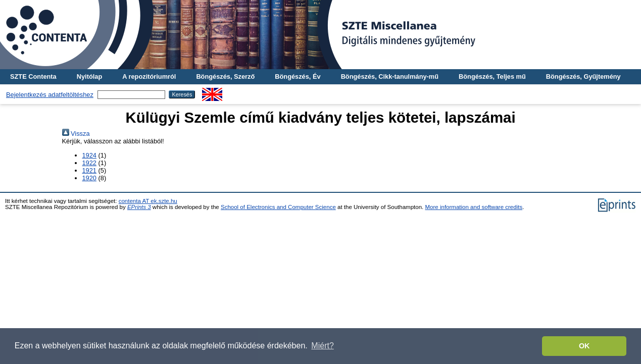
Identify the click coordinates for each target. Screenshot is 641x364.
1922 (89, 163)
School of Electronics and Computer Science (278, 207)
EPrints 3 (139, 207)
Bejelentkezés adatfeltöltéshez (50, 95)
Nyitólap (89, 76)
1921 (89, 170)
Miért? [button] (322, 346)
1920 (89, 178)
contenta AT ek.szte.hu (148, 201)
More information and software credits (474, 207)
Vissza (76, 134)
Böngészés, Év (298, 76)
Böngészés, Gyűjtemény (583, 76)
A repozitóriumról (149, 76)
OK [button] (584, 346)
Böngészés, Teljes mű (492, 76)
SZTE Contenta (33, 76)
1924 (89, 155)
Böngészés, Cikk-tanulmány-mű (390, 76)
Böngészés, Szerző (225, 76)
